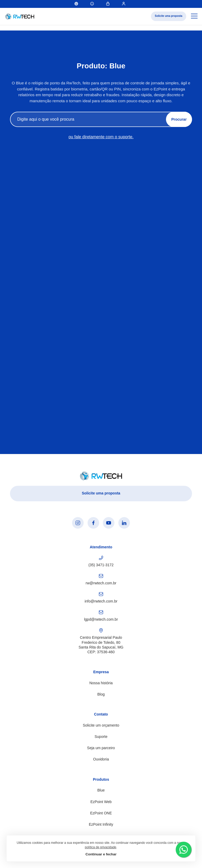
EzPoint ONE (101, 813)
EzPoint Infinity (101, 824)
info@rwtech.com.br (101, 598)
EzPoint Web (101, 802)
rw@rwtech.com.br (101, 579)
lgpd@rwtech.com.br (101, 616)
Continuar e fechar (101, 854)
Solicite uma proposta (169, 16)
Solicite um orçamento (101, 725)
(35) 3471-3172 (101, 561)
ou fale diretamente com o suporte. (101, 137)
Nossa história (101, 683)
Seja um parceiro (101, 748)
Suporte (101, 737)
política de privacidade (101, 847)
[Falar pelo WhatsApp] (184, 850)
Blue (101, 790)
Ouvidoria (101, 759)
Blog (101, 694)
